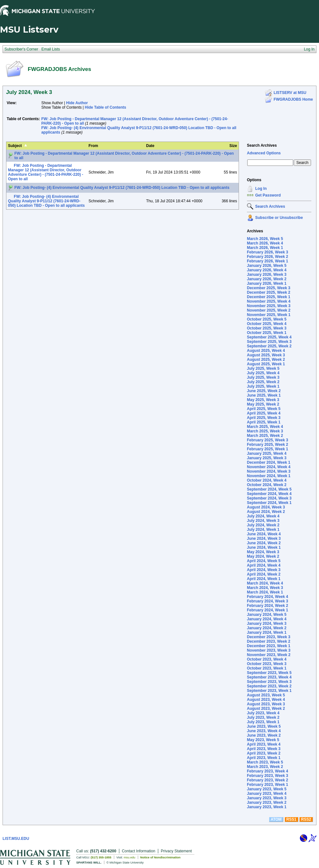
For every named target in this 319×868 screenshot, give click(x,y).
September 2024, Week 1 (269, 503)
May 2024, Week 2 (263, 556)
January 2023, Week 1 (267, 807)
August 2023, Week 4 (266, 700)
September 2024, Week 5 (269, 489)
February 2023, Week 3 (267, 776)
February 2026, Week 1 (267, 261)
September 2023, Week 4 (269, 677)
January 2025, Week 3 (267, 458)
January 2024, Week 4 (267, 619)
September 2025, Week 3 (269, 342)
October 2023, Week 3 (267, 664)
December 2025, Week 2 (269, 292)
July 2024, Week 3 (263, 521)
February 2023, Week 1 (267, 785)
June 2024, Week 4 (264, 534)
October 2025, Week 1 (267, 333)
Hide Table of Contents (106, 107)
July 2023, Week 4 (263, 713)
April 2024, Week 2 (264, 574)
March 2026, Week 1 (265, 248)
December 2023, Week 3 (269, 637)
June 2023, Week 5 (264, 726)
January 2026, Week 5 (267, 266)
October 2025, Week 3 (267, 328)
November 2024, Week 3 (269, 471)
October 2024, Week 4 (267, 480)
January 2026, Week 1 (267, 283)
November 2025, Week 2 (269, 310)
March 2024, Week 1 (265, 592)
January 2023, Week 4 (267, 794)
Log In (261, 189)
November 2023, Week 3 (269, 650)
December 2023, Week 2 (269, 641)
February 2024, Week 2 (267, 606)
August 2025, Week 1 (266, 364)
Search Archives (262, 145)
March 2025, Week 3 (265, 431)
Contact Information (139, 851)
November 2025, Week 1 (269, 315)
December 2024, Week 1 (269, 462)
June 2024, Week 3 (264, 539)
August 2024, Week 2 (266, 512)
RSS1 (291, 819)
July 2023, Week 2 (263, 717)
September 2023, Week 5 (269, 673)
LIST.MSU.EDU (16, 839)
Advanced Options (264, 153)
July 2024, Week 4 (263, 516)
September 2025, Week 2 (269, 346)
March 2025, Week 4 (265, 427)
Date (150, 146)
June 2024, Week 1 (264, 547)
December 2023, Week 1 (269, 646)
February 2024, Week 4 (267, 597)
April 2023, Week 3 (264, 749)
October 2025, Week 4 (267, 324)
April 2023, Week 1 (264, 758)
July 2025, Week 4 (263, 373)
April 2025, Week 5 (264, 409)
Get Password (268, 195)
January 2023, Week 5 (267, 789)
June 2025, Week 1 (264, 395)
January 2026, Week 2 (267, 279)
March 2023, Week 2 (265, 767)
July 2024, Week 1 (263, 530)
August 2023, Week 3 (266, 704)
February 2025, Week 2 (267, 445)
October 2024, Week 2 (267, 485)
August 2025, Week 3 (266, 355)
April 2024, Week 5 (264, 561)
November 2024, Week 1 (269, 476)
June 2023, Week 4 (264, 731)
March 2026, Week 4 (265, 243)
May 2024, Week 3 (263, 552)
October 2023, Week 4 (267, 659)
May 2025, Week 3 (263, 400)
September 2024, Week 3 (269, 498)
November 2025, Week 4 (269, 301)
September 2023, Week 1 (269, 691)
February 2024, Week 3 (267, 601)
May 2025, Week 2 (263, 404)
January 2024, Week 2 (267, 628)
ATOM (276, 819)
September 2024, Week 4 (269, 494)
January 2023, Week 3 (267, 798)
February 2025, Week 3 (267, 440)
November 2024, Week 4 (269, 467)
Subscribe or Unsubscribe (279, 218)
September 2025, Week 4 (269, 337)
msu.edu (130, 857)
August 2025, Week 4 (266, 351)
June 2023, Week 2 (264, 735)
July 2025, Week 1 (263, 386)
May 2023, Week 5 (263, 740)
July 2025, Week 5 (263, 368)
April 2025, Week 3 (264, 418)
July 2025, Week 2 (263, 382)
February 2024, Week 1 (267, 610)
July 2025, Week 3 (263, 377)
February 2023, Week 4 (267, 771)
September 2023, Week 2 (269, 686)
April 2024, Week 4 (264, 565)
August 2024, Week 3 (266, 507)
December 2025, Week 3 (269, 288)
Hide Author (77, 103)
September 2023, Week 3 (269, 682)
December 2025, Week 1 (269, 297)
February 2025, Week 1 (267, 449)
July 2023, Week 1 (263, 722)
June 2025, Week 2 (264, 391)
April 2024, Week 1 (264, 579)
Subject (15, 146)
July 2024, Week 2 (263, 525)
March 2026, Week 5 (265, 239)
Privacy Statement (176, 851)
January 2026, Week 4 (267, 270)
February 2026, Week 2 (267, 257)
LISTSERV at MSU (290, 93)
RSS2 (306, 819)
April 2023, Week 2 (264, 753)
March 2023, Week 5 (265, 762)
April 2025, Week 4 (264, 413)
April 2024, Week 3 (264, 570)
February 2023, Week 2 (267, 780)
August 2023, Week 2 (266, 709)
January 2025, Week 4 (267, 453)
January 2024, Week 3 (267, 624)
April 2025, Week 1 (264, 422)
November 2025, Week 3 (269, 306)
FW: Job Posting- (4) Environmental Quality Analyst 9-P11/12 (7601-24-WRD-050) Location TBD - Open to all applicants (122, 188)
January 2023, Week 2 (267, 802)
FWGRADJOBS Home (293, 99)
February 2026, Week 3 (267, 252)
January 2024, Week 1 (267, 632)
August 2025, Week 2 (266, 360)
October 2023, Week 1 (267, 668)
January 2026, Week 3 (267, 275)
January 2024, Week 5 (267, 615)
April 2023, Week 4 (264, 744)
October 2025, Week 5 (267, 319)
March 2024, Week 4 (265, 583)
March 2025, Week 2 (265, 436)
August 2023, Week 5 (266, 695)
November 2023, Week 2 (269, 655)
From (93, 146)
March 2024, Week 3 (265, 588)
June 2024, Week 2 (264, 543)
